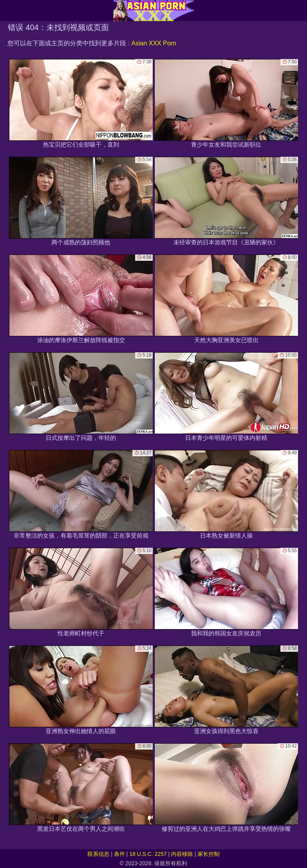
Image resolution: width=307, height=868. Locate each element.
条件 (120, 854)
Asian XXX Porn (154, 43)
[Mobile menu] (7, 11)
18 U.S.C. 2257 (148, 854)
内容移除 (182, 854)
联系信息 (98, 854)
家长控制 (209, 854)
